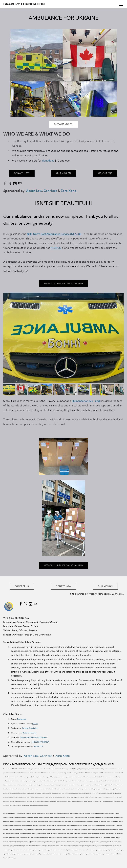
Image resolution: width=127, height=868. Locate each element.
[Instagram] (15, 183)
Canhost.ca (118, 594)
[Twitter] (10, 183)
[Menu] (121, 4)
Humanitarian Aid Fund (86, 401)
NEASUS (56, 248)
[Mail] (20, 183)
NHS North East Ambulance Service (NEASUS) (55, 234)
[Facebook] (5, 183)
